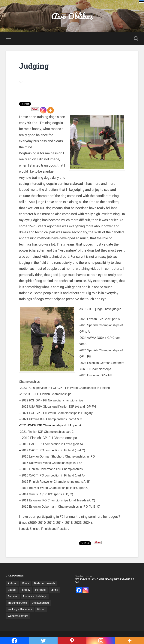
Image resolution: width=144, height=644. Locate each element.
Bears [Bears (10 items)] (26, 583)
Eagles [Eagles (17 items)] (12, 590)
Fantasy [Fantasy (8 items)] (25, 590)
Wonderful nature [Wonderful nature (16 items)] (18, 616)
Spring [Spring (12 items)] (54, 590)
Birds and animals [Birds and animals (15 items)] (45, 583)
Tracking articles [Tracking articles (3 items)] (17, 603)
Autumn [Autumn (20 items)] (13, 583)
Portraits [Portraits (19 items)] (40, 590)
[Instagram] (43, 110)
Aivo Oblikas (72, 16)
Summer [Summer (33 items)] (13, 596)
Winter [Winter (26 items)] (41, 609)
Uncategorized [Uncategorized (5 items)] (40, 603)
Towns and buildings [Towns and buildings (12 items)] (35, 596)
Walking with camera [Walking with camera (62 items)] (20, 609)
